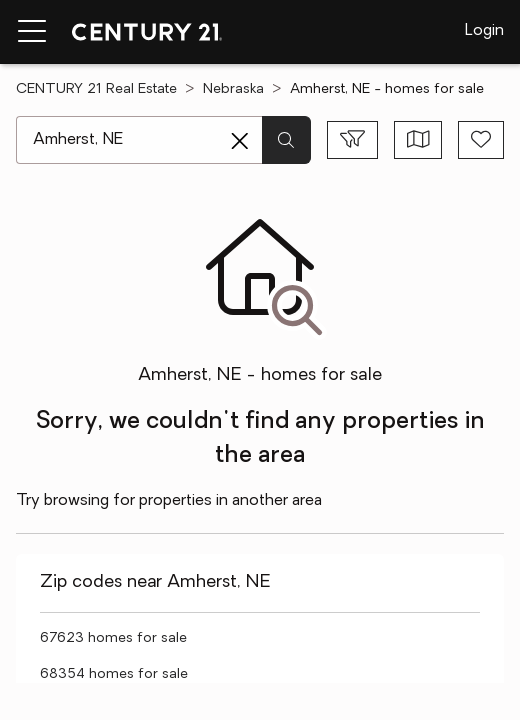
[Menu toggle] (32, 32)
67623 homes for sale (113, 638)
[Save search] (481, 140)
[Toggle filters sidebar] (352, 140)
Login (484, 31)
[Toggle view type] (418, 140)
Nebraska (233, 89)
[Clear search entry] (240, 141)
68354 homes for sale (114, 674)
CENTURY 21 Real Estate (96, 89)
